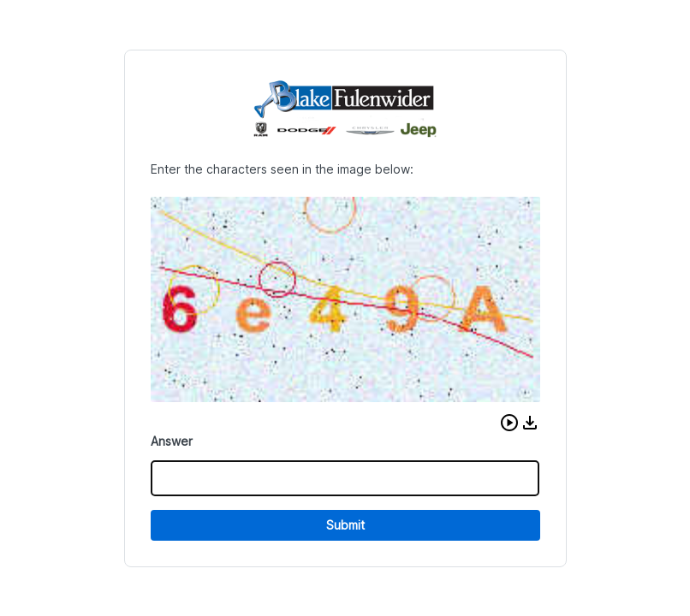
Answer (172, 441)
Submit (345, 525)
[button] (509, 423)
